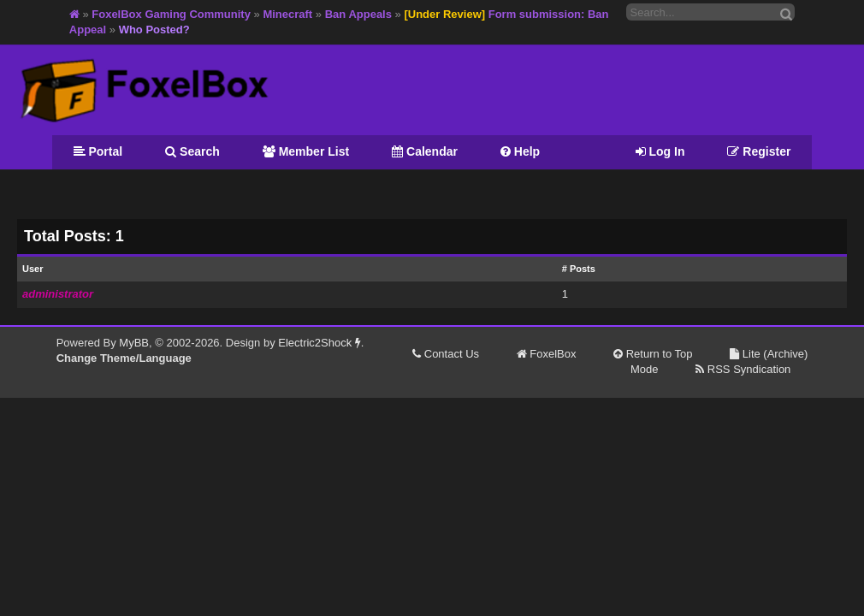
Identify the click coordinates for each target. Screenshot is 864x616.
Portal (98, 151)
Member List (306, 151)
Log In (660, 151)
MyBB (134, 343)
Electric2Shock (320, 343)
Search (192, 151)
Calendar (425, 151)
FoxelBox (547, 354)
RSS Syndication (743, 369)
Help (520, 151)
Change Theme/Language (124, 358)
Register (759, 151)
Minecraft (287, 14)
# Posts (579, 269)
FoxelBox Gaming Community (171, 14)
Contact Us (446, 354)
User (33, 269)
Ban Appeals (358, 14)
